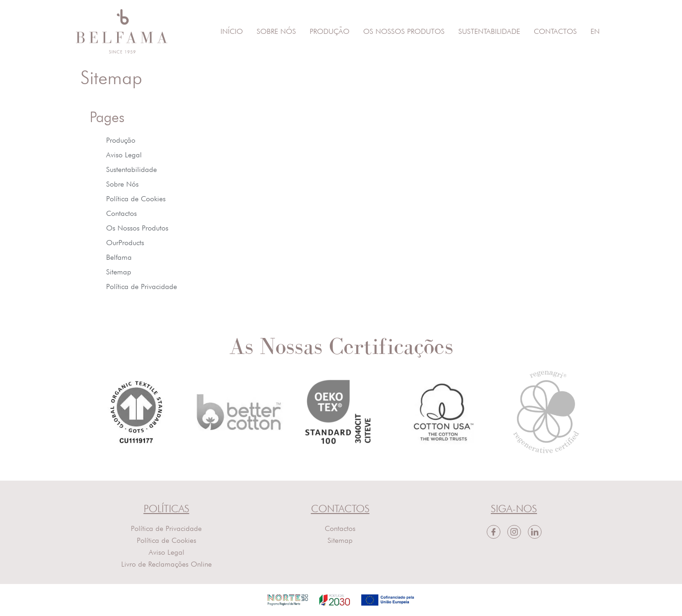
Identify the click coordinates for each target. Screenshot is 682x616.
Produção (330, 31)
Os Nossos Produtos (404, 31)
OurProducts (125, 243)
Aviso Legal (124, 155)
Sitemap (119, 272)
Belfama (119, 257)
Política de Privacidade (142, 287)
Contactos (555, 31)
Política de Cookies (136, 199)
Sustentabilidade (489, 31)
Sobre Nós (276, 31)
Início (232, 31)
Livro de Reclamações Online (166, 564)
